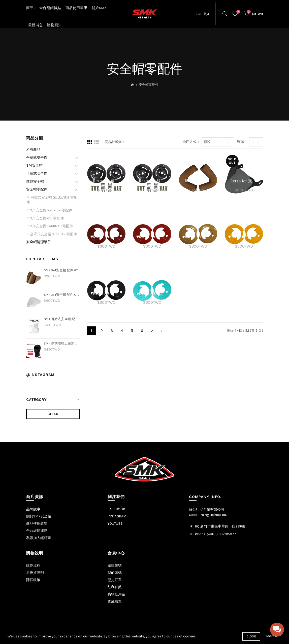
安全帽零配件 (149, 85)
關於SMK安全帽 (39, 516)
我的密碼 (115, 573)
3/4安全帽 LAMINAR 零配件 (52, 226)
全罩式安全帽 (37, 158)
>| (162, 331)
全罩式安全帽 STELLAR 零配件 (53, 234)
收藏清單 (115, 602)
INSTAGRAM (117, 516)
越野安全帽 (35, 182)
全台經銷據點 (37, 531)
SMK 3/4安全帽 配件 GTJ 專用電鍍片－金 (62, 270)
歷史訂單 (115, 580)
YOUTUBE (115, 524)
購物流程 (33, 566)
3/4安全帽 (34, 165)
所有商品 (33, 150)
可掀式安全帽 (37, 174)
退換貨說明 (35, 573)
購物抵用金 (116, 594)
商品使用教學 (37, 524)
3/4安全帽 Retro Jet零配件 (51, 210)
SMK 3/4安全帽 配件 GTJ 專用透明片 (62, 295)
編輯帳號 (115, 566)
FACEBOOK (116, 509)
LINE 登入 (203, 14)
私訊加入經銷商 (39, 538)
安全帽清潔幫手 (39, 242)
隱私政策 (33, 580)
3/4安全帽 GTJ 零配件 (47, 218)
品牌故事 (33, 509)
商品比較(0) (114, 142)
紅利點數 (115, 587)
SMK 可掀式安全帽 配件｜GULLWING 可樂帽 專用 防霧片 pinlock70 (62, 319)
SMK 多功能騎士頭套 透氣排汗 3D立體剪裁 (62, 343)
